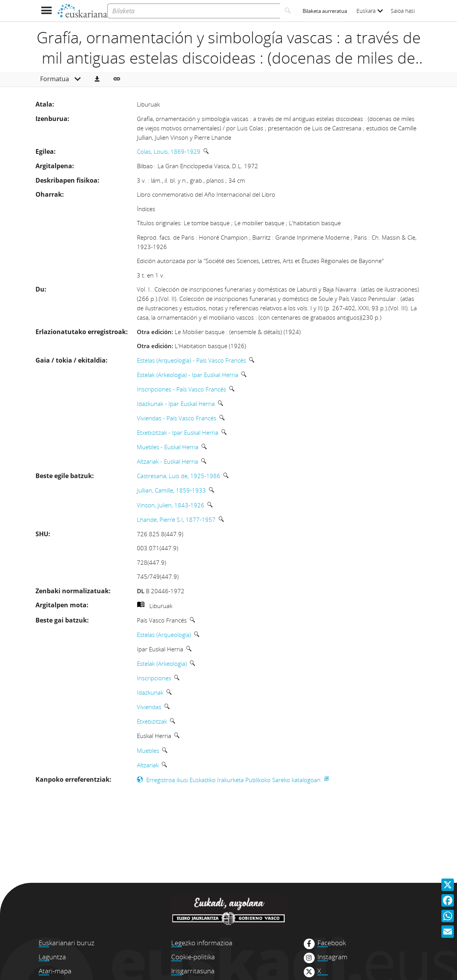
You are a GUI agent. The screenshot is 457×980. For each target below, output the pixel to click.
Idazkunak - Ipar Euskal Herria (176, 404)
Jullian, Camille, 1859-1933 (171, 490)
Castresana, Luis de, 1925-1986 (179, 476)
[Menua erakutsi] (46, 11)
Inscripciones (154, 678)
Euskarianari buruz (66, 943)
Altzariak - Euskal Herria (167, 461)
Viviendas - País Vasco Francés (177, 418)
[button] (97, 79)
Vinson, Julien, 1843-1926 (171, 505)
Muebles (148, 751)
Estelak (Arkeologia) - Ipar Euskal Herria (188, 375)
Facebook (332, 943)
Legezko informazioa (202, 943)
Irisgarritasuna (193, 971)
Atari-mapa (55, 971)
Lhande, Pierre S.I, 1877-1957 (176, 519)
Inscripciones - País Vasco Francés (182, 389)
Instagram (332, 957)
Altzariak (148, 765)
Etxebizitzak (152, 721)
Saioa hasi (403, 11)
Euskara (370, 11)
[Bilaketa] (194, 11)
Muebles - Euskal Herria (168, 447)
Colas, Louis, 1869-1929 (169, 151)
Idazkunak (150, 692)
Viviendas (149, 707)
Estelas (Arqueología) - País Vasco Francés (191, 360)
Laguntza (52, 957)
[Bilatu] (288, 11)
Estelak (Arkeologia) (162, 663)
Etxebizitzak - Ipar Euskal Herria (178, 432)
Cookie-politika (193, 957)
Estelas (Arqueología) (164, 635)
